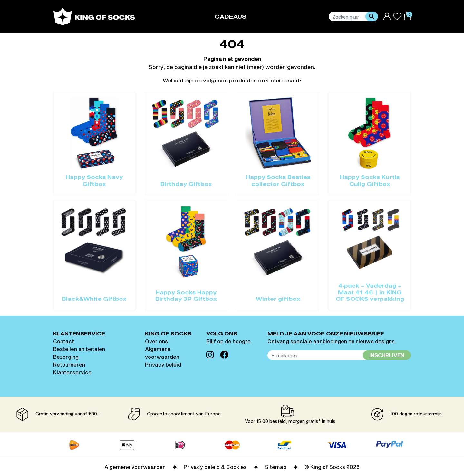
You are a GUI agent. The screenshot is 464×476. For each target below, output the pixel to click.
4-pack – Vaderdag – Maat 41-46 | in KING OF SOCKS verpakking (370, 293)
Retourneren (69, 364)
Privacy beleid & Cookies (215, 467)
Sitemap (276, 467)
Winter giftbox (278, 300)
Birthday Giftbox (186, 185)
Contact (64, 341)
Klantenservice (72, 372)
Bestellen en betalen (79, 349)
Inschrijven (387, 355)
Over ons (156, 341)
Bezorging (66, 357)
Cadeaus (231, 17)
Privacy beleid (163, 364)
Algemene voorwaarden (135, 467)
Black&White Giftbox (94, 300)
